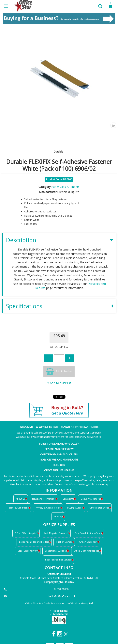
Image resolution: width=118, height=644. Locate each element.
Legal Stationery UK (28, 551)
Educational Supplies (56, 551)
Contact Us (68, 499)
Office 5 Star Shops (99, 508)
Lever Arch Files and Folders (34, 542)
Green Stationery (88, 542)
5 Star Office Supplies (26, 533)
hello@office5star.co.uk (62, 596)
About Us (21, 499)
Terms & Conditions (18, 508)
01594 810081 (62, 589)
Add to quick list (59, 383)
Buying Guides (75, 508)
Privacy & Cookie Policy (48, 508)
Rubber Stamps (64, 542)
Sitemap (58, 516)
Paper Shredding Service (58, 560)
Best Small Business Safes (88, 533)
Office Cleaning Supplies (86, 551)
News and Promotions (44, 499)
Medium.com (61, 614)
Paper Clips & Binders (65, 187)
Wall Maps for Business (56, 533)
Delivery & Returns (91, 499)
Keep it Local (61, 611)
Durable (58, 152)
